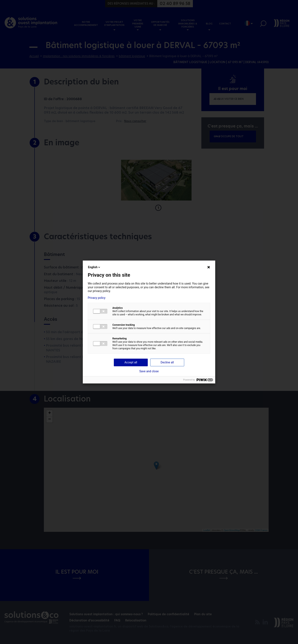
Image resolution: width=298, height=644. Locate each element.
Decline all (167, 362)
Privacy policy (97, 298)
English (94, 267)
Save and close (149, 371)
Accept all (131, 362)
